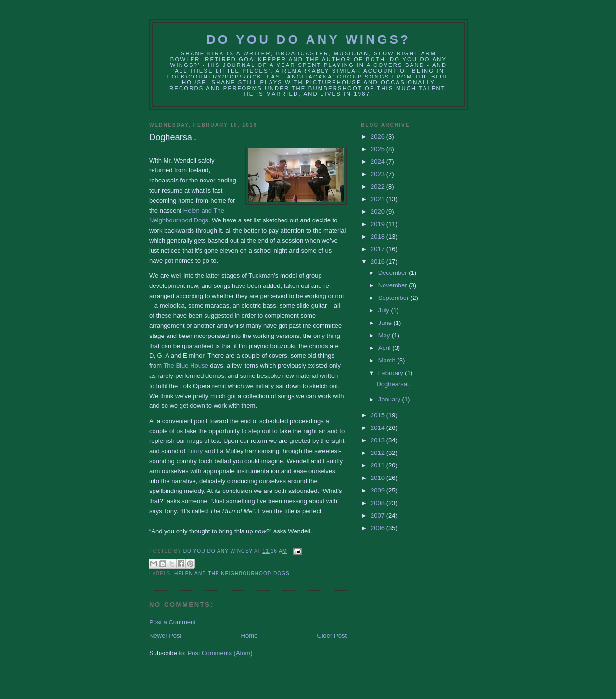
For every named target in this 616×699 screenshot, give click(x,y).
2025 (379, 149)
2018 (379, 237)
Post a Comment (173, 622)
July (385, 310)
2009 (379, 490)
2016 (379, 262)
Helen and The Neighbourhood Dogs (232, 574)
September (394, 298)
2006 (379, 528)
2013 (379, 440)
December (394, 273)
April (385, 348)
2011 (379, 465)
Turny (195, 451)
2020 (379, 212)
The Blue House (186, 366)
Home (250, 636)
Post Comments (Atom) (220, 653)
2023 (379, 174)
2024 (379, 162)
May (385, 335)
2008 (379, 503)
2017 (379, 249)
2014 (379, 428)
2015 (379, 415)
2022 (379, 187)
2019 (379, 224)
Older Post (332, 636)
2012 (379, 453)
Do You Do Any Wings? (308, 39)
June (386, 323)
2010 (379, 478)
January (390, 399)
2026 (379, 136)
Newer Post (165, 636)
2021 (379, 199)
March (388, 360)
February (392, 373)
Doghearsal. (393, 384)
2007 (379, 515)
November (394, 285)
